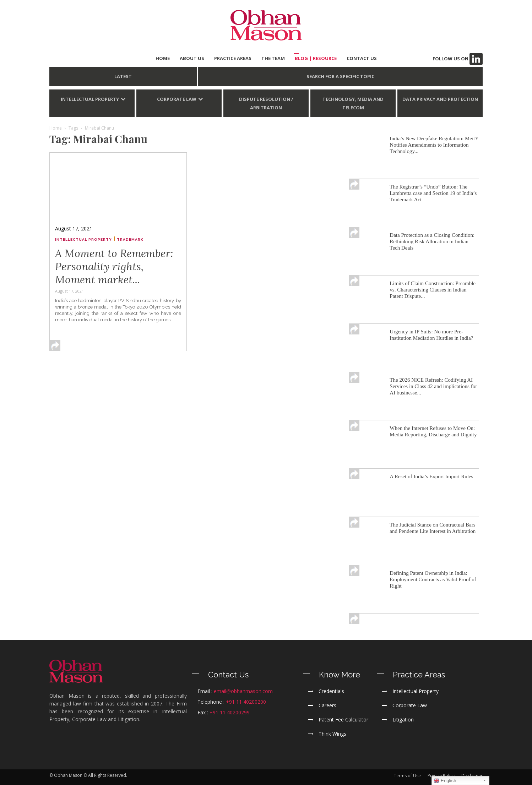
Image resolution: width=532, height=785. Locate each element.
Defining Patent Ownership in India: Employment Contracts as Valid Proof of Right (433, 579)
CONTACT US (362, 58)
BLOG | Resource (316, 58)
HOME (163, 58)
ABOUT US (192, 58)
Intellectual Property (90, 99)
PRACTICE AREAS (233, 58)
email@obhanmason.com (243, 691)
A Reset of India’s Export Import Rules (431, 476)
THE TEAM (273, 58)
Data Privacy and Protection (440, 99)
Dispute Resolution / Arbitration (266, 103)
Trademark (130, 239)
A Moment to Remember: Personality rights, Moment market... (114, 266)
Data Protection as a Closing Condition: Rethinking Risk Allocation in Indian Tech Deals (432, 241)
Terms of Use (407, 776)
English (445, 781)
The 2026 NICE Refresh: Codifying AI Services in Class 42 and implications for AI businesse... (433, 386)
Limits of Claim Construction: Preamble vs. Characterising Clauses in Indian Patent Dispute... (433, 290)
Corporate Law (177, 99)
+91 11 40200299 (230, 712)
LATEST (123, 76)
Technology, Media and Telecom (353, 103)
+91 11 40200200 (246, 702)
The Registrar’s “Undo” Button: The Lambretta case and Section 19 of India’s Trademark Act (433, 193)
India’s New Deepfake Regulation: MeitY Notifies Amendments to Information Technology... (434, 145)
